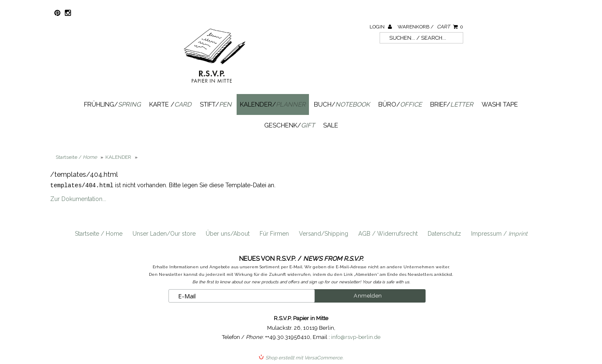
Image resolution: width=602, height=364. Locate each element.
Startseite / (76, 157)
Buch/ (342, 104)
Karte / (170, 104)
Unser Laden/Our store (164, 233)
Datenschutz (444, 233)
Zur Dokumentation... (78, 199)
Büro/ (400, 104)
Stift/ (216, 104)
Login (381, 27)
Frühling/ (112, 104)
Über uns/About (228, 233)
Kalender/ (273, 104)
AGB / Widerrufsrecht (388, 233)
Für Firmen (274, 233)
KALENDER (118, 157)
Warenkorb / (430, 27)
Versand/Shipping (324, 233)
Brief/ (452, 104)
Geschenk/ (290, 125)
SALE (331, 125)
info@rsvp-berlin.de (356, 337)
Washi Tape (500, 104)
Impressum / (499, 233)
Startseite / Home (99, 233)
